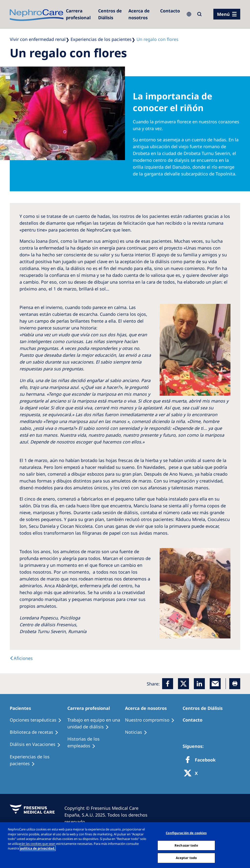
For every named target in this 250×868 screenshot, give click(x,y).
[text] (21, 658)
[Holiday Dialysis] (37, 744)
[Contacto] (170, 11)
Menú (223, 14)
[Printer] (235, 684)
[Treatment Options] (38, 720)
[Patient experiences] (39, 760)
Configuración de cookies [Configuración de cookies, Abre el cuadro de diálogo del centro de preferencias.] (186, 833)
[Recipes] (36, 732)
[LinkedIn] (199, 684)
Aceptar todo (186, 858)
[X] (192, 774)
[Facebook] (168, 684)
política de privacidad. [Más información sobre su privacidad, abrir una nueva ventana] (38, 848)
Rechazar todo (186, 845)
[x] (183, 684)
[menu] (227, 14)
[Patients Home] (23, 708)
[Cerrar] (242, 845)
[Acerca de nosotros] (142, 14)
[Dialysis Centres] (80, 14)
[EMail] (215, 684)
